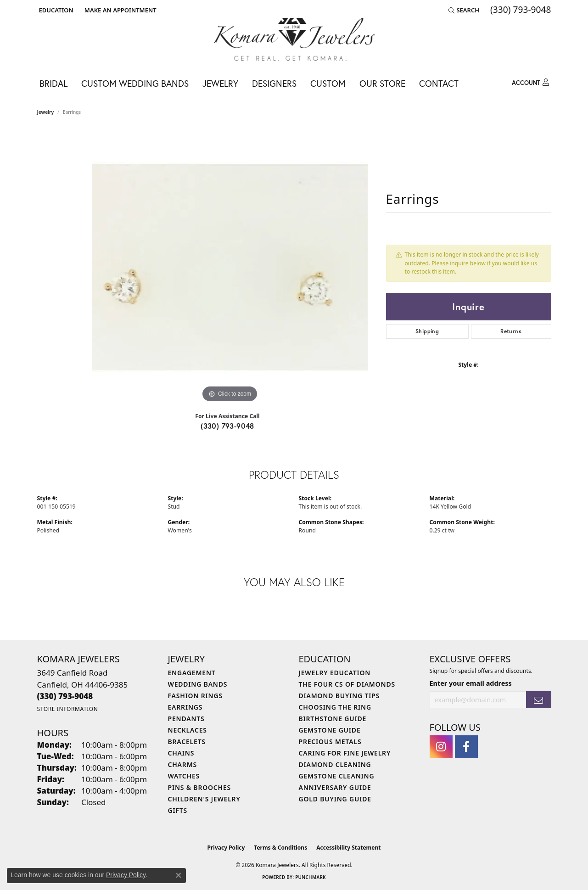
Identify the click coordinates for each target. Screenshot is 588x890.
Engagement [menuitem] (192, 673)
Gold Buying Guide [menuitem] (335, 799)
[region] (230, 267)
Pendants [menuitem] (186, 719)
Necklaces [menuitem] (188, 730)
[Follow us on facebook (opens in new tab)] (466, 747)
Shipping (427, 331)
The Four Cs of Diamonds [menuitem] (347, 684)
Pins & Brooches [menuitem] (200, 787)
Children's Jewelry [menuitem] (204, 799)
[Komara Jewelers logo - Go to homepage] (294, 39)
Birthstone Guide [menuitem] (333, 719)
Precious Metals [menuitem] (330, 742)
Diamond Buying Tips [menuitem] (339, 696)
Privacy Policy (226, 848)
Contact (439, 83)
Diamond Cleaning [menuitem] (335, 764)
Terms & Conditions (280, 848)
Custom (328, 83)
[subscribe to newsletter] (538, 700)
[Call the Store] (65, 696)
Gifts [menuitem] (178, 810)
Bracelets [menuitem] (187, 742)
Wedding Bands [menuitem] (198, 684)
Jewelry (220, 83)
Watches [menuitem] (184, 776)
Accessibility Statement (348, 848)
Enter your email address (471, 683)
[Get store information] (68, 709)
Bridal (53, 83)
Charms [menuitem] (182, 764)
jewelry (46, 112)
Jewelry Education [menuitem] (335, 673)
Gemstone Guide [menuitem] (330, 730)
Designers (274, 83)
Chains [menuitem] (181, 753)
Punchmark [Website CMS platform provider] (311, 877)
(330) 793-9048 (227, 426)
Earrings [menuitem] (185, 707)
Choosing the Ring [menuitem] (335, 707)
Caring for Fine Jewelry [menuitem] (345, 753)
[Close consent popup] (179, 875)
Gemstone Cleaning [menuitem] (337, 776)
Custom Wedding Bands (135, 83)
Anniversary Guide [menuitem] (335, 787)
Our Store (382, 83)
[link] (120, 10)
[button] (55, 10)
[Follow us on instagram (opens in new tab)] (441, 747)
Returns (511, 331)
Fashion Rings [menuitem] (195, 696)
